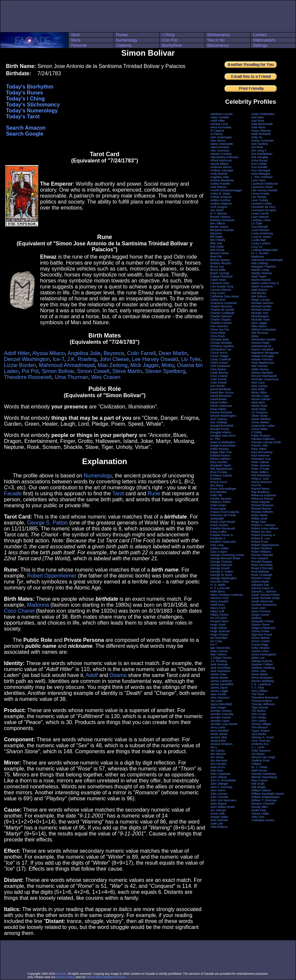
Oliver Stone (260, 416)
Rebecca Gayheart (264, 495)
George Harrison (221, 565)
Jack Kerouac (219, 664)
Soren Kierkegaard (264, 654)
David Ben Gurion (222, 393)
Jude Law (217, 824)
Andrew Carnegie (222, 170)
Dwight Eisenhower (223, 446)
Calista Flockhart (221, 276)
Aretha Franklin (220, 184)
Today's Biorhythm (30, 87)
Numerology (98, 476)
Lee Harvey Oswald (155, 359)
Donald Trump (220, 429)
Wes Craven (106, 377)
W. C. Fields (259, 767)
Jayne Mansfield (221, 704)
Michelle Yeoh (261, 320)
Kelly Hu (257, 137)
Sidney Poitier (261, 631)
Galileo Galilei (220, 548)
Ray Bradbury (260, 492)
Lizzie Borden (20, 365)
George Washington (223, 578)
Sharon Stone (260, 625)
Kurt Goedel (259, 167)
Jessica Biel (218, 741)
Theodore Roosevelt (28, 377)
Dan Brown (218, 386)
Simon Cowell (93, 371)
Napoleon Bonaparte (265, 353)
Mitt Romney (260, 333)
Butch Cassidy (220, 273)
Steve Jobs (259, 671)
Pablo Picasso (261, 436)
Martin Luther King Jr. (266, 283)
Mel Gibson (259, 296)
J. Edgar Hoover (221, 658)
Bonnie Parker (220, 253)
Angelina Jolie (84, 353)
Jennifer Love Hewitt (224, 724)
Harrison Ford (219, 598)
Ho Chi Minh (219, 618)
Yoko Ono (258, 817)
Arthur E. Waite (220, 194)
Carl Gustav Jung (222, 286)
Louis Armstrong (262, 233)
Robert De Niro (261, 532)
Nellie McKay (260, 369)
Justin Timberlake (263, 114)
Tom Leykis (259, 721)
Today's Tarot (23, 117)
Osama (118, 675)
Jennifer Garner (221, 717)
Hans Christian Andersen (227, 595)
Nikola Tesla (259, 406)
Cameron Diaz (220, 283)
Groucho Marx (220, 582)
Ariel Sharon (219, 187)
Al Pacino (217, 134)
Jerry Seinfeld (219, 731)
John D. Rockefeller (223, 780)
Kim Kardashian (262, 154)
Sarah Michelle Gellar (266, 598)
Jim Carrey (218, 751)
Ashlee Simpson (221, 197)
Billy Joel (216, 243)
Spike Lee (258, 658)
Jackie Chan (219, 674)
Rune (154, 493)
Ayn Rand (217, 210)
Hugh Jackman (220, 631)
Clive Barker (218, 369)
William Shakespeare (265, 797)
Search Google (25, 134)
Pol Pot (30, 371)
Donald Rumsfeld (222, 426)
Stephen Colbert (262, 664)
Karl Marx (258, 117)
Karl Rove (258, 121)
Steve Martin (127, 371)
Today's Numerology (32, 111)
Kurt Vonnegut (261, 170)
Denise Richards (221, 412)
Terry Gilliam (260, 691)
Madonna (38, 605)
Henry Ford (218, 608)
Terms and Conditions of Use (106, 977)
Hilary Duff (217, 611)
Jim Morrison (219, 761)
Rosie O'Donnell (262, 568)
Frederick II (218, 538)
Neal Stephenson (263, 363)
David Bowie (219, 399)
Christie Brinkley (221, 343)
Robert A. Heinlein (263, 525)
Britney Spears (220, 260)
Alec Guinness (220, 151)
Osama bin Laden (263, 426)
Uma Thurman (72, 377)
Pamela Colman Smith (266, 442)
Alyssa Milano (49, 353)
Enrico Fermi (219, 482)
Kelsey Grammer (263, 141)
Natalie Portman (262, 359)
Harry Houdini (219, 601)
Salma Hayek (260, 582)
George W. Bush (221, 575)
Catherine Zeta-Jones (225, 296)
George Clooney (221, 562)
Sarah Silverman (262, 601)
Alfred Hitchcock (221, 160)
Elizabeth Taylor (221, 465)
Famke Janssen (221, 499)
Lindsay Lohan (261, 220)
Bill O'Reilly (218, 240)
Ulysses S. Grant (263, 737)
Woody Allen (260, 807)
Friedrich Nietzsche (223, 542)
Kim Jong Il (259, 151)
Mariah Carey (260, 270)
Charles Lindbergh (222, 313)
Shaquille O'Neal (262, 621)
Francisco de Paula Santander (223, 517)
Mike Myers (259, 326)
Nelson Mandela (262, 373)
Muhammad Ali (261, 346)
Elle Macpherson (221, 469)
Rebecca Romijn (262, 499)
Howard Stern (219, 621)
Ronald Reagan (262, 562)
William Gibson (261, 790)
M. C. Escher (260, 253)
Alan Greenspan (221, 137)
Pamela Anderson (263, 439)
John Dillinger (219, 784)
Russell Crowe (261, 578)
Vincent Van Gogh (263, 757)
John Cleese (114, 359)
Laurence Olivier (262, 187)
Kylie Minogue (261, 174)
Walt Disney (259, 770)
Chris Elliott (218, 333)
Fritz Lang (217, 545)
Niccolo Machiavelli (264, 376)
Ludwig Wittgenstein (265, 250)
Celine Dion (218, 300)
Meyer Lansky (261, 300)
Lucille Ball (258, 240)
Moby (168, 365)
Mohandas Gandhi (264, 339)
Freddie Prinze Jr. (222, 535)
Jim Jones (217, 757)
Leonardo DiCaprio (264, 210)
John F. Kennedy (221, 787)
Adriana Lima (219, 124)
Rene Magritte (261, 502)
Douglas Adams (221, 432)
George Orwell (220, 568)
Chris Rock (218, 336)
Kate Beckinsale (262, 124)
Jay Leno (216, 701)
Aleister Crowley (221, 154)
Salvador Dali (260, 585)
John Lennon (219, 794)
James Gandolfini (222, 684)
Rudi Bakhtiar (260, 572)
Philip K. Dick (260, 479)
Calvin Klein (218, 280)
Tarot (118, 493)
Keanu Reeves (261, 131)
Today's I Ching (25, 99)
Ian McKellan (219, 638)
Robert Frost (260, 542)
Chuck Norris (219, 353)
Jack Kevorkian (220, 668)
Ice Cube (216, 641)
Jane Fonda (218, 694)
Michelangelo (260, 316)
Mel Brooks (259, 293)
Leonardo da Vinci (263, 207)
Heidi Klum (218, 605)
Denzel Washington (27, 359)
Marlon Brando (261, 280)
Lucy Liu (257, 247)
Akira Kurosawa (221, 127)
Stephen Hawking (263, 668)
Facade (13, 493)
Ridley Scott (259, 519)
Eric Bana (217, 485)
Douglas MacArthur (223, 436)
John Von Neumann (223, 800)
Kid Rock (257, 147)
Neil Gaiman (260, 366)
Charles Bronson (221, 306)
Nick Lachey (259, 386)
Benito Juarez (219, 227)
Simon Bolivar (58, 371)
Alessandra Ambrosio (224, 157)
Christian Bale (220, 339)
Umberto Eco (260, 744)
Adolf (92, 675)
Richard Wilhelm (262, 512)
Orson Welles (260, 422)
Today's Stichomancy (33, 105)
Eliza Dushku (219, 462)
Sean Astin (258, 608)
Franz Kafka (218, 532)
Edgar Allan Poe (221, 452)
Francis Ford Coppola (225, 512)
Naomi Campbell (262, 349)
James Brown (219, 678)
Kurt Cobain (259, 164)
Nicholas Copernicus (265, 379)
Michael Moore (261, 310)
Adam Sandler (220, 117)
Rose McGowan (262, 565)
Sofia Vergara (260, 648)
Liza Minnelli (260, 227)
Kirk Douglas (260, 157)
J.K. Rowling (82, 359)
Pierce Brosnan (262, 482)
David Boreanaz (221, 396)
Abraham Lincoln (222, 114)
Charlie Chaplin (221, 320)
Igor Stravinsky (220, 648)
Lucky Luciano (261, 243)
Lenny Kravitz (260, 194)
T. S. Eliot (258, 688)
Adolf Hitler (17, 353)
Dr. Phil (215, 439)
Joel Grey (217, 770)
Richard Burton (261, 509)
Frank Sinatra (219, 525)
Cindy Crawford (221, 359)
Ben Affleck (218, 223)
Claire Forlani (219, 363)
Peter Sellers (260, 472)
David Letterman (221, 406)
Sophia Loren (260, 651)
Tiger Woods (260, 707)
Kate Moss (258, 127)
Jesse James (219, 734)
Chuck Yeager (220, 356)
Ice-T (58, 359)
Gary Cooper (219, 552)
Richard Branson (262, 505)
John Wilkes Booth (223, 807)
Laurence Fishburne (265, 184)
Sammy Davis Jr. (263, 588)
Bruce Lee (217, 267)
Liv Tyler (191, 359)
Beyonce (114, 353)
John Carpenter (221, 774)
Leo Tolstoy (259, 197)
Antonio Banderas (222, 180)
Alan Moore (218, 141)
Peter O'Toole (260, 469)
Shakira (256, 618)
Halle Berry (218, 591)
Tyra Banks (259, 734)
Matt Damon (259, 290)
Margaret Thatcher (264, 267)
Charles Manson (221, 316)
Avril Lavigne (219, 207)
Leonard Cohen (262, 204)
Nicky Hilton (259, 393)
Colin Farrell (141, 353)
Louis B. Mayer (261, 237)
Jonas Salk (218, 814)
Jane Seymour (220, 698)
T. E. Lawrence (261, 684)
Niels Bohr (258, 402)
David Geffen (219, 402)
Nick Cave (258, 383)
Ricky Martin (260, 515)
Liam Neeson (260, 217)
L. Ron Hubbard (262, 177)
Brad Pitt (216, 257)
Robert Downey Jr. (264, 535)
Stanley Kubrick (262, 661)
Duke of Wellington (223, 442)
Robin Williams (261, 552)
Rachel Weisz (260, 489)
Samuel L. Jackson (264, 591)
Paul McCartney (262, 452)
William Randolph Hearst (268, 794)
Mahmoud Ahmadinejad (67, 365)
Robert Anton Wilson (265, 528)
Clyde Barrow (219, 373)
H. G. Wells (218, 585)
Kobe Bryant (260, 160)
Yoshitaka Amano (263, 820)
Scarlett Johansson (264, 605)
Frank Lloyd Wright (223, 522)
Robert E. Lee (261, 538)
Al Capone (217, 131)
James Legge (219, 691)
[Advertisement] (148, 16)
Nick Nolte (258, 389)
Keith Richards (261, 134)
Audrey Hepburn (221, 204)
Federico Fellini (220, 502)
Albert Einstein (220, 147)
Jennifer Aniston (221, 711)
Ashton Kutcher (221, 200)
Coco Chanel (19, 611)
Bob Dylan (217, 247)
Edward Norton (220, 456)
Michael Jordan (261, 306)
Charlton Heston (221, 323)
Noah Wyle (259, 409)
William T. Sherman (264, 800)
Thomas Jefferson (263, 704)
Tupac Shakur (261, 731)
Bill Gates (217, 237)
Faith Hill (216, 495)
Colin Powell (219, 383)
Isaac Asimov (219, 651)
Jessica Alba (219, 737)
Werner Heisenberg (264, 777)
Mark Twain (259, 276)
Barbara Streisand (222, 220)
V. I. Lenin (258, 747)
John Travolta (219, 797)
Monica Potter (261, 343)
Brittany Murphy (221, 263)
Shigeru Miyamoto (263, 628)
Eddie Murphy (220, 449)
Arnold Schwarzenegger (226, 190)
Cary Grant (218, 293)
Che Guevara (219, 326)
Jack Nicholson (220, 671)
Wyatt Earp (259, 810)
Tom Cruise (259, 714)
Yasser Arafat (260, 814)
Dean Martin (173, 353)
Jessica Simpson (222, 744)
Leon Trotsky (260, 200)
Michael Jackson (262, 303)
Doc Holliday (219, 422)
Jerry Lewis (218, 727)
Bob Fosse (217, 250)
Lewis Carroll (260, 214)
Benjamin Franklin (222, 230)
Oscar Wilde (259, 429)
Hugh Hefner (219, 628)
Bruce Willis (218, 270)
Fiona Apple (218, 509)
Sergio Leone (260, 615)
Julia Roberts (219, 827)
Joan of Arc (218, 767)
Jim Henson (218, 754)
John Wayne (219, 804)
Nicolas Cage (260, 396)
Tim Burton (259, 711)
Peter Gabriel (260, 462)
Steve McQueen (262, 678)
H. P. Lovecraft (220, 588)
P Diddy (256, 432)
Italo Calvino (219, 654)
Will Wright (258, 787)
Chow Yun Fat (220, 330)
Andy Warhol (219, 174)
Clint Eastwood (220, 366)
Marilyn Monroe (262, 273)
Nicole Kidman (261, 399)
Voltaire (256, 764)
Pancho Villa (260, 446)
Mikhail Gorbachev (264, 330)
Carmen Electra (221, 290)
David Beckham (221, 389)
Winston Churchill (263, 804)
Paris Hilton (259, 449)
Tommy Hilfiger (261, 724)
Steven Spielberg (165, 371)
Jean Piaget (218, 707)
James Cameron (221, 681)
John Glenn (218, 790)
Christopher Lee (221, 349)
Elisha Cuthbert (221, 459)
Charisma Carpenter (224, 303)
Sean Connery (261, 611)
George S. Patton (47, 523)
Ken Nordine (260, 144)
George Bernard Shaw (225, 558)
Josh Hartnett (219, 820)
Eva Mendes (219, 492)
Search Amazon (26, 128)
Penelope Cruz (261, 459)
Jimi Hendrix (219, 764)
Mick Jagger (145, 365)
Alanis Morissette (222, 144)
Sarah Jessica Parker (266, 595)
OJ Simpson (259, 412)
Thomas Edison (262, 701)
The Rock (258, 694)
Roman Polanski (262, 555)
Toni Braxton (260, 727)
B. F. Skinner (219, 214)
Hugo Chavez (219, 635)
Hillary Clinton (220, 615)
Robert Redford (262, 548)
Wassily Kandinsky (264, 774)
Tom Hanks (259, 717)
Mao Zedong (113, 365)
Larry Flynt (258, 180)
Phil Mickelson (261, 475)
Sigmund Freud (262, 635)
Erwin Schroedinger (223, 489)
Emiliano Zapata (221, 475)
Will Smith (258, 784)
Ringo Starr (259, 522)
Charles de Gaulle (222, 310)
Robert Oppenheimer (51, 576)
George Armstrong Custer (227, 555)
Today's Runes (25, 93)
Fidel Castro (218, 505)
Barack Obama (220, 217)
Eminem (216, 479)
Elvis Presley (219, 472)
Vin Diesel (258, 754)
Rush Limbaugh (262, 575)
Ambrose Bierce (221, 167)
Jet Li (214, 747)
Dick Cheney (219, 419)
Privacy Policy (66, 977)
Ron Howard (260, 558)
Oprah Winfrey (261, 419)
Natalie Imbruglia (263, 356)
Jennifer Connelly (222, 714)
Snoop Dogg (260, 644)
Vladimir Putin (261, 761)
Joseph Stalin (219, 817)
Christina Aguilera (222, 346)
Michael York (260, 313)
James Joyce (219, 688)
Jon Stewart (218, 810)
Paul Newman (261, 456)
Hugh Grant (218, 625)
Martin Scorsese (262, 286)
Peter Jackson (261, 465)
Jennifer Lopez (220, 721)
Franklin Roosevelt (223, 528)
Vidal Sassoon (261, 751)
